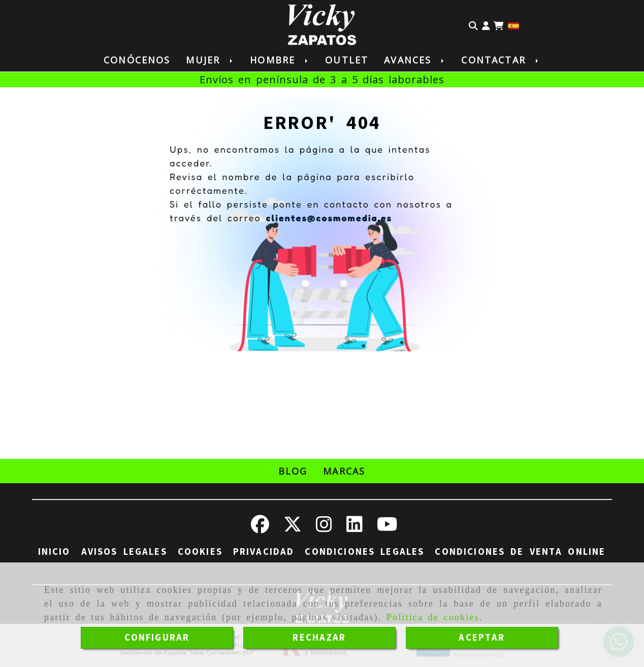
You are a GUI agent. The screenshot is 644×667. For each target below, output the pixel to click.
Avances (415, 60)
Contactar (500, 60)
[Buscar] (473, 25)
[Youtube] (387, 528)
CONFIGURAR (157, 638)
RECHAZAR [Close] (319, 638)
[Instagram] (324, 528)
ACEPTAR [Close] (482, 638)
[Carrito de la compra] (499, 25)
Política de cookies (433, 617)
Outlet (347, 60)
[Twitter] (293, 528)
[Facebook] (260, 528)
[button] (486, 25)
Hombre (280, 60)
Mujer (210, 60)
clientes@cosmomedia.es (329, 218)
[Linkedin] (355, 528)
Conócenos (137, 60)
